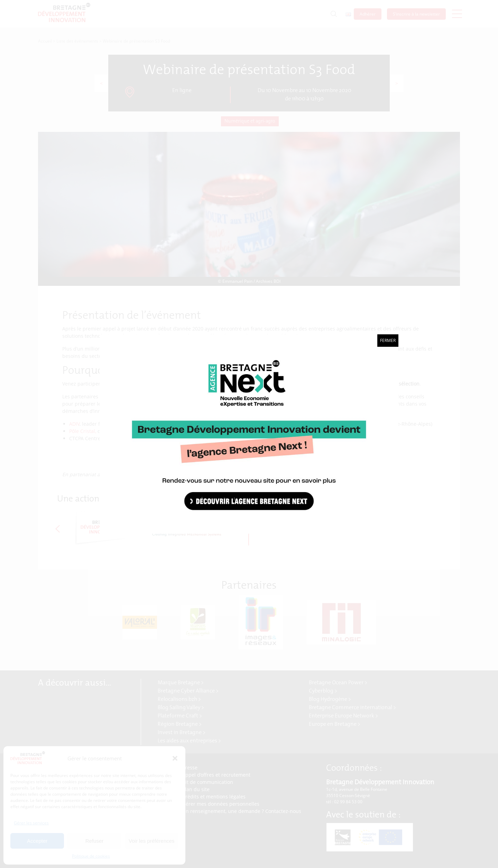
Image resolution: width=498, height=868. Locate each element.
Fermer (388, 340)
